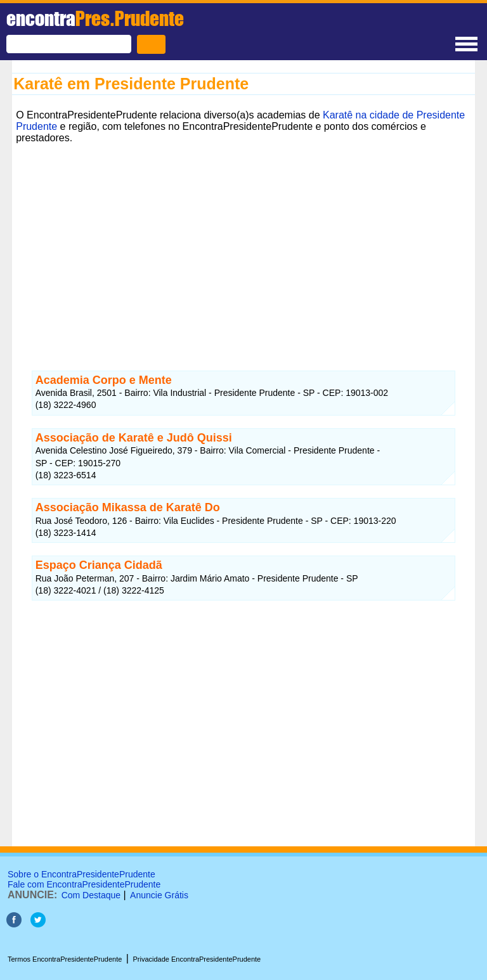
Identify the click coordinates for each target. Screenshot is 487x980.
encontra (95, 18)
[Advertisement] (243, 236)
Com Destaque (91, 895)
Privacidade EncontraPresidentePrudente (197, 959)
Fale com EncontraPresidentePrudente (84, 884)
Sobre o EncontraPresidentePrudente (81, 874)
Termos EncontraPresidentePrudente (65, 959)
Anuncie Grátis (159, 895)
